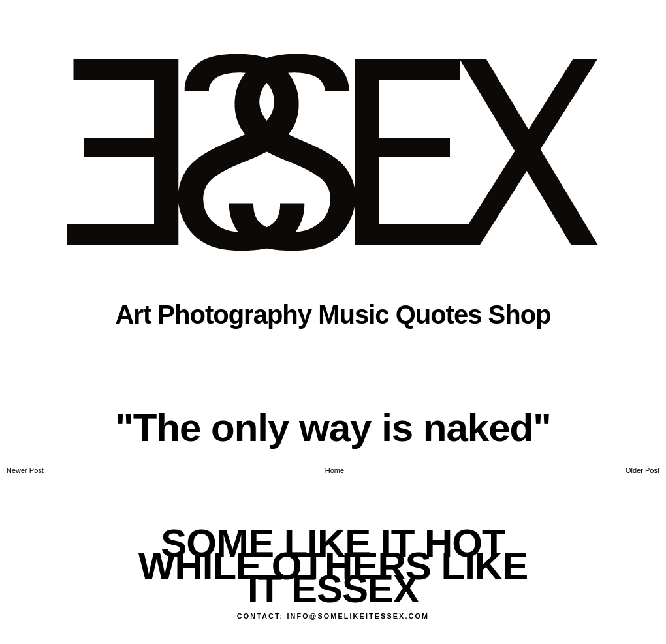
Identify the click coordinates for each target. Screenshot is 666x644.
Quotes (439, 314)
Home (335, 470)
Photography (234, 314)
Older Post (642, 470)
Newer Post (25, 470)
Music (353, 314)
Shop (520, 314)
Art (133, 314)
